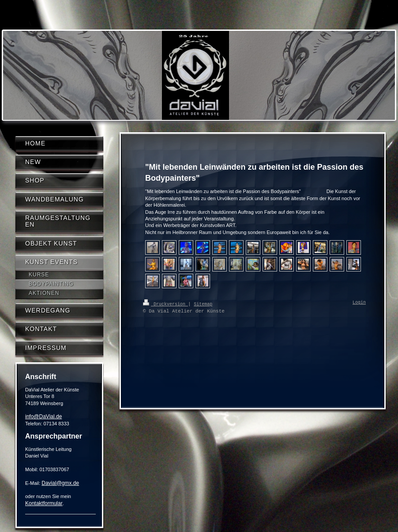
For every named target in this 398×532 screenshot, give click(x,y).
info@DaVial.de (43, 417)
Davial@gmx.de (60, 483)
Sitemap (203, 304)
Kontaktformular (44, 503)
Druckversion (165, 304)
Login (359, 303)
